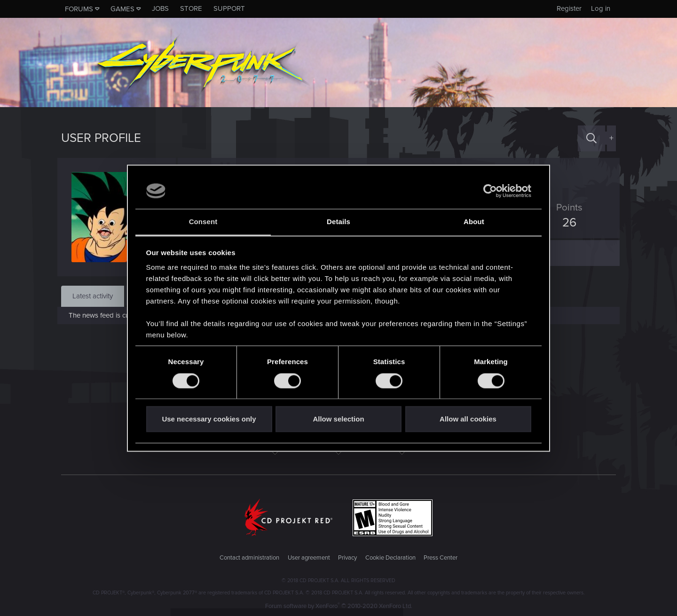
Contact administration (249, 558)
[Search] (591, 138)
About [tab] (474, 222)
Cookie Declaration (390, 558)
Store (191, 8)
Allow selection (338, 419)
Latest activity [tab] (93, 296)
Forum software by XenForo (339, 606)
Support (229, 8)
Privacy (347, 558)
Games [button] (122, 9)
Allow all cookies (468, 419)
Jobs (160, 8)
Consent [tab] (203, 222)
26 (566, 223)
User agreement (309, 558)
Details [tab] (338, 222)
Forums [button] (79, 9)
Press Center (441, 558)
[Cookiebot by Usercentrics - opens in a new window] (490, 191)
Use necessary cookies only (209, 419)
